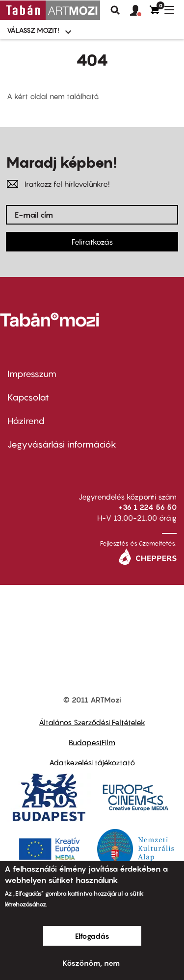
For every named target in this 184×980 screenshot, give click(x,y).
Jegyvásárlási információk (62, 444)
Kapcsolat (28, 397)
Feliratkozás (92, 242)
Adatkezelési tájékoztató (92, 762)
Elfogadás (92, 936)
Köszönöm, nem (91, 963)
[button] (140, 11)
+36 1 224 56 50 (147, 507)
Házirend (26, 421)
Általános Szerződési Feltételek (92, 722)
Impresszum (32, 374)
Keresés (115, 10)
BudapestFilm (92, 742)
